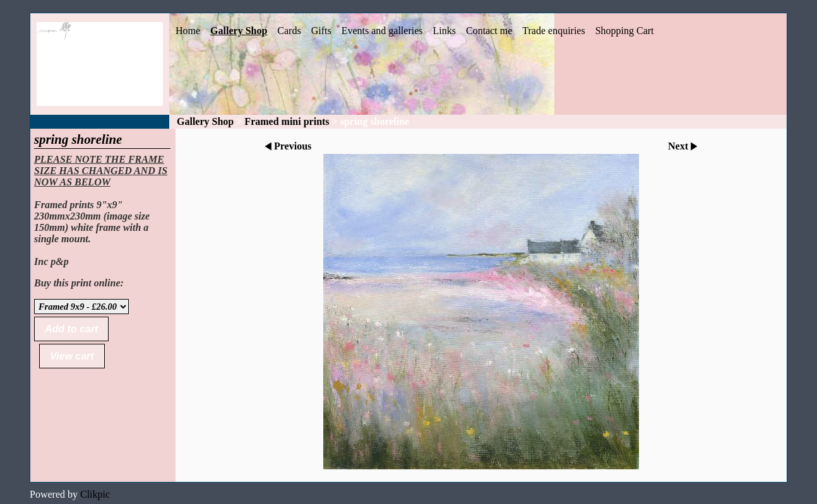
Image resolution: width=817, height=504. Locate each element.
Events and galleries (382, 31)
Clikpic (95, 494)
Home (188, 31)
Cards (289, 31)
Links (444, 31)
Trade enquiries (553, 31)
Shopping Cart (625, 31)
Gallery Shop (239, 31)
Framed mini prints (287, 121)
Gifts (321, 31)
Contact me (489, 31)
